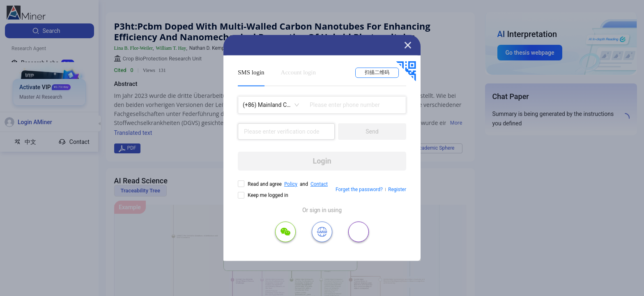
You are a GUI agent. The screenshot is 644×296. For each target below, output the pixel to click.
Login (322, 161)
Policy (291, 184)
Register (397, 190)
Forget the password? (359, 190)
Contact (319, 184)
